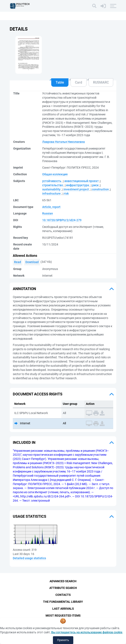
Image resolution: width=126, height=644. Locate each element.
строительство (53, 185)
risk (66, 194)
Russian (48, 213)
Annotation (24, 289)
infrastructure (51, 194)
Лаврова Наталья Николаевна (64, 142)
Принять (63, 640)
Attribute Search (63, 588)
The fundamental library (63, 602)
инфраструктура (78, 185)
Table (60, 82)
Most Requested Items (63, 616)
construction (100, 189)
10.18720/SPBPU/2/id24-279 (62, 220)
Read (18, 262)
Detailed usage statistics (29, 558)
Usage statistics (30, 516)
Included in (24, 442)
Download (32, 262)
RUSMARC (101, 82)
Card (79, 82)
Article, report (51, 207)
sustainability (51, 189)
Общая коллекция (55, 174)
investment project (76, 189)
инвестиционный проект (82, 181)
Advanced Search (63, 581)
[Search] (94, 6)
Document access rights (38, 394)
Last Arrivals (63, 609)
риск (95, 185)
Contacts (63, 595)
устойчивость (52, 181)
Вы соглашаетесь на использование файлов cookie (87, 632)
